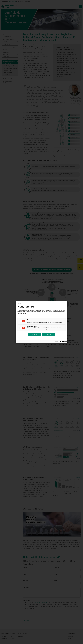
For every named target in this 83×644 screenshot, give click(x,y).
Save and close (41, 338)
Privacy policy (21, 316)
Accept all (34, 335)
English (20, 304)
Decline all (49, 335)
